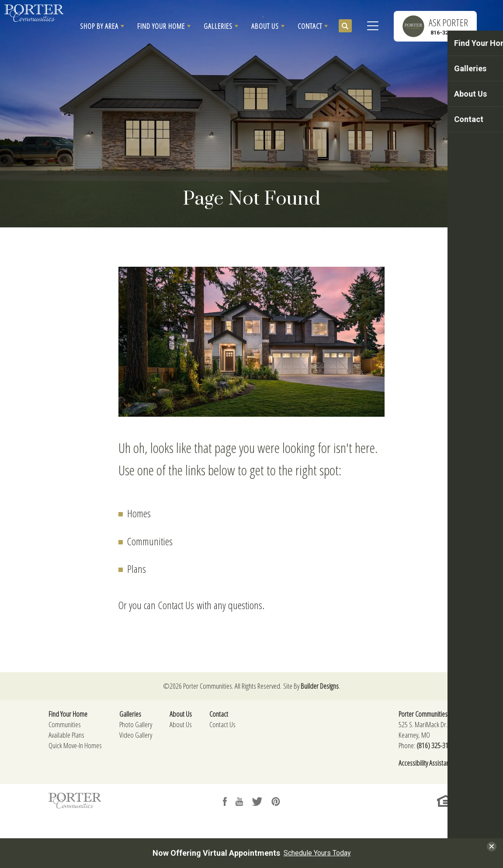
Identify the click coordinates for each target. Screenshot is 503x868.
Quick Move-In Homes (75, 745)
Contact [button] (310, 26)
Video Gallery (136, 735)
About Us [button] (265, 26)
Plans (137, 569)
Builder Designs (320, 686)
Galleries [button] (218, 26)
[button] (102, 26)
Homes (139, 513)
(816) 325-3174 (435, 745)
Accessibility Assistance (427, 763)
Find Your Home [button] (161, 26)
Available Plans (66, 735)
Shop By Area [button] (99, 26)
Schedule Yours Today (317, 853)
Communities (150, 541)
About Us (181, 724)
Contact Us (176, 605)
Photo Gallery (136, 724)
